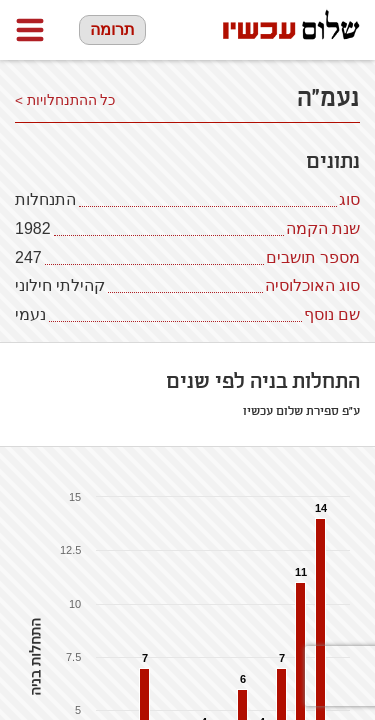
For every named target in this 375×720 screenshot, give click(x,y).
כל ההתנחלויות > (65, 100)
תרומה (112, 29)
